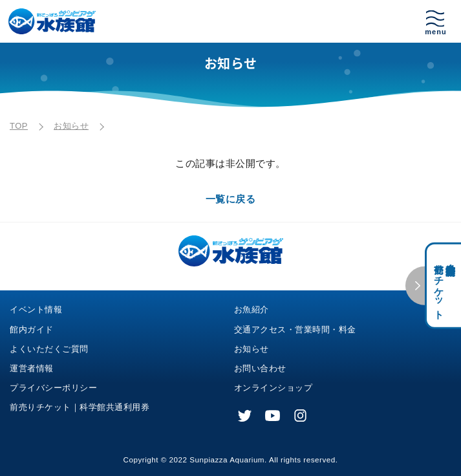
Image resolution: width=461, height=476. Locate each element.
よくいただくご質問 (49, 349)
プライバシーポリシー (53, 388)
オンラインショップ (273, 388)
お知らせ (71, 126)
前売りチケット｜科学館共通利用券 (80, 407)
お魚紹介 (252, 309)
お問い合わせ (260, 368)
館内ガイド (32, 330)
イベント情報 (36, 309)
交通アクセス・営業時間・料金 (295, 330)
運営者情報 (32, 368)
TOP (19, 126)
